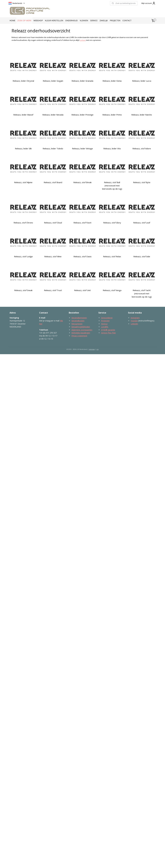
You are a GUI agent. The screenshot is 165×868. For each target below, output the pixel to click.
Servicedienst (107, 318)
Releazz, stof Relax (112, 256)
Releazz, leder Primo (112, 115)
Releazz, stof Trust (53, 290)
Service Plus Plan (108, 333)
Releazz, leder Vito (112, 148)
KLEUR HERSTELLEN (54, 20)
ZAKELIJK (104, 20)
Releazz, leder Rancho (142, 115)
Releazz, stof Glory (112, 223)
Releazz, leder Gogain (53, 81)
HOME (12, 20)
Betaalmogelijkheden (81, 327)
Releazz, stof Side (142, 256)
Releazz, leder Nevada (53, 115)
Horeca (104, 324)
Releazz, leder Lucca (142, 81)
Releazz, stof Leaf (142, 223)
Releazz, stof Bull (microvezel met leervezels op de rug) (112, 186)
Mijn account (148, 3)
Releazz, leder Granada (82, 81)
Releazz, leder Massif (23, 115)
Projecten (105, 321)
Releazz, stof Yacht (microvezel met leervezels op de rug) (142, 293)
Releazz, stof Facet (82, 223)
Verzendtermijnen (79, 318)
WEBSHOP (38, 20)
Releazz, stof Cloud (53, 223)
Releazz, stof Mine (53, 256)
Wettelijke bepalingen (81, 333)
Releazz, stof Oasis (82, 256)
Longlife (105, 327)
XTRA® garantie (108, 330)
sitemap (92, 349)
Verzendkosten (78, 321)
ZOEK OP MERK (24, 20)
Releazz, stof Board (53, 182)
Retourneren (77, 324)
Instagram (135, 318)
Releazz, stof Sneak (23, 290)
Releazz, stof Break (82, 182)
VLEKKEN (84, 20)
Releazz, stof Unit (82, 290)
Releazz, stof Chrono (23, 223)
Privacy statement (79, 336)
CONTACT (127, 20)
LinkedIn (134, 324)
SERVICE (94, 20)
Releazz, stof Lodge (23, 256)
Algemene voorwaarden (82, 330)
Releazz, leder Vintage (82, 148)
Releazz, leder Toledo (53, 148)
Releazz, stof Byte (142, 182)
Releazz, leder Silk (23, 148)
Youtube (134, 321)
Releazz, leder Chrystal (23, 81)
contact (83, 40)
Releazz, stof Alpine (23, 182)
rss (98, 349)
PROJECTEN (115, 20)
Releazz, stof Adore (142, 148)
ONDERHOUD (71, 20)
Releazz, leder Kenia (112, 81)
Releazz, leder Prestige (82, 115)
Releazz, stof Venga (112, 290)
